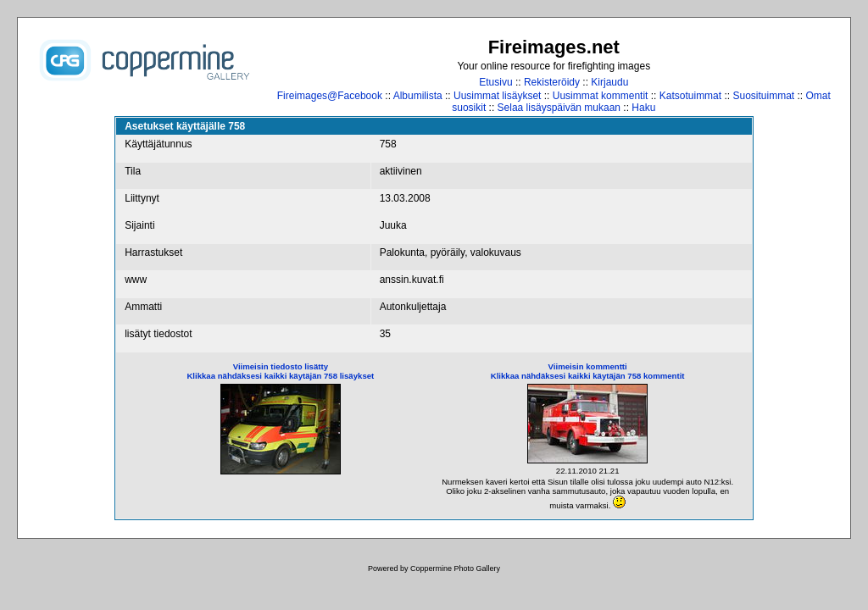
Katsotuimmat (690, 96)
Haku (643, 108)
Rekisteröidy (552, 82)
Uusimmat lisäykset (497, 96)
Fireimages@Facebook (330, 96)
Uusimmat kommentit (601, 96)
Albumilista (418, 96)
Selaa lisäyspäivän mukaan (559, 108)
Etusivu (495, 82)
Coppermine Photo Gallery (455, 568)
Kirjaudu (609, 82)
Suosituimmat (763, 96)
